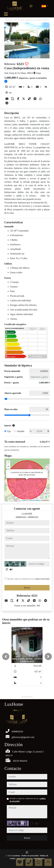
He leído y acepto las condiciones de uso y (28, 579)
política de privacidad (42, 579)
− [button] (8, 467)
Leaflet (24, 500)
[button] (6, 656)
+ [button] (8, 462)
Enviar (27, 588)
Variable (21, 431)
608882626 (21, 517)
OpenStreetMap (35, 500)
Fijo (9, 431)
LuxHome (16, 856)
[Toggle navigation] (6, 14)
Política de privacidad (30, 856)
